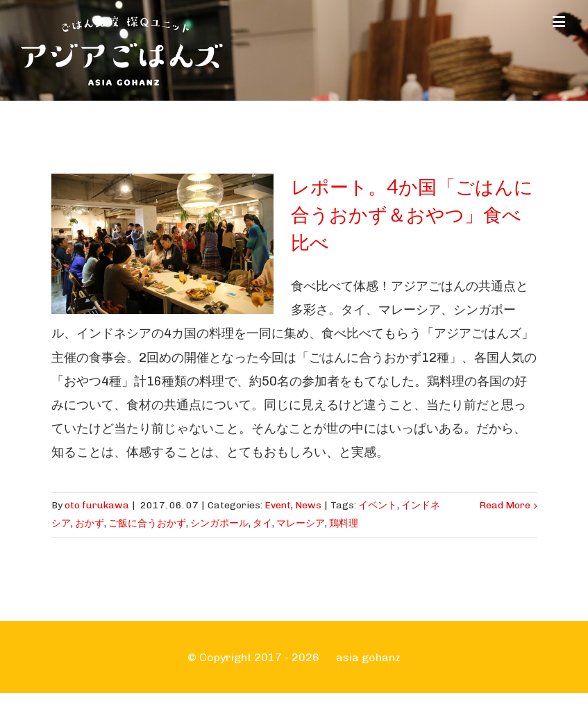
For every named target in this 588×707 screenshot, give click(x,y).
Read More (505, 505)
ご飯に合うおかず (147, 523)
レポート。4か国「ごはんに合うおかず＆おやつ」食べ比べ (412, 215)
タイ (262, 523)
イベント (378, 505)
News (308, 505)
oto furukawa (97, 505)
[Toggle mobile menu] (560, 21)
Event (278, 505)
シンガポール (219, 523)
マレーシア (301, 523)
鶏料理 (344, 523)
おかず (90, 523)
